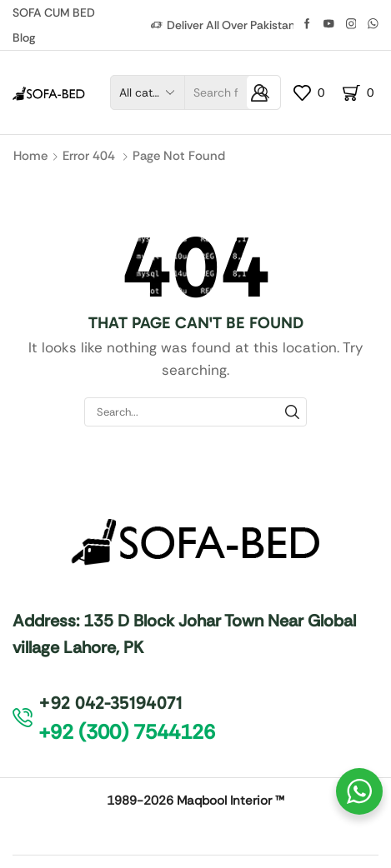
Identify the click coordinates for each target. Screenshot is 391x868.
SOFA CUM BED (54, 12)
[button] (127, 732)
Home (30, 156)
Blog (24, 37)
